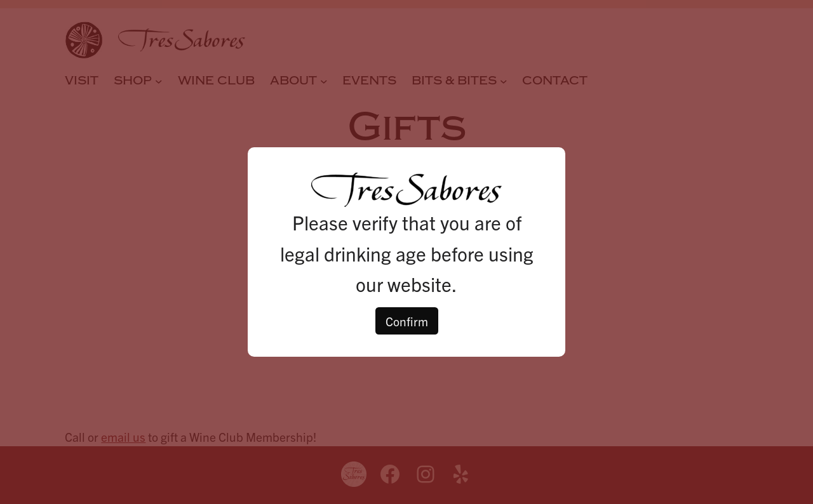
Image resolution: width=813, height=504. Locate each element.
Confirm (407, 321)
